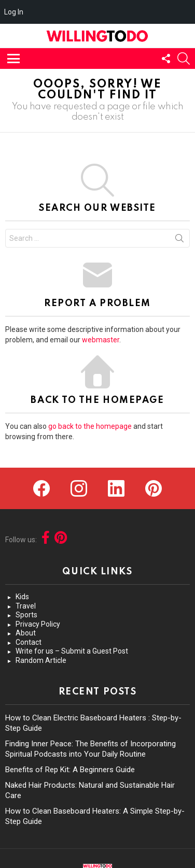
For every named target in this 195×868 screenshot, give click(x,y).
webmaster (101, 340)
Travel (26, 606)
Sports (26, 615)
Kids (22, 597)
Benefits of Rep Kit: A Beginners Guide (70, 770)
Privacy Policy (38, 624)
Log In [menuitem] (14, 12)
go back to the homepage (90, 426)
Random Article (41, 660)
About (26, 633)
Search (179, 240)
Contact (29, 642)
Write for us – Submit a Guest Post (72, 651)
